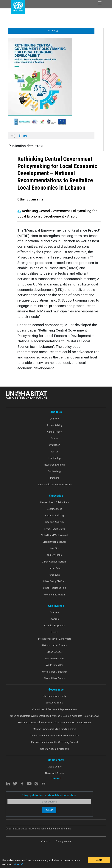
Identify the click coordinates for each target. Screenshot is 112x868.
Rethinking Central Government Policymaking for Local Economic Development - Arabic (57, 214)
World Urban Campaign (55, 672)
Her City (55, 548)
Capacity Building (55, 515)
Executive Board (55, 703)
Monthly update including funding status (55, 729)
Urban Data (55, 568)
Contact (45, 841)
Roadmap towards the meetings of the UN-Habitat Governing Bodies (55, 722)
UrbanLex (55, 575)
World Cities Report (55, 595)
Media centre (55, 767)
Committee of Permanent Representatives (55, 709)
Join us (55, 452)
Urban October (55, 652)
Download (52, 31)
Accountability (55, 425)
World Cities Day (55, 665)
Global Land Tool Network (55, 535)
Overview (55, 419)
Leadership (55, 458)
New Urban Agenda (55, 465)
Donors (55, 438)
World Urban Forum (55, 678)
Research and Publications (55, 502)
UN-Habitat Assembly (55, 696)
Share (19, 136)
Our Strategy (55, 471)
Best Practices (55, 509)
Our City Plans (55, 555)
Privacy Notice (63, 841)
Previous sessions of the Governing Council (55, 742)
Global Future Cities (55, 529)
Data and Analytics (55, 522)
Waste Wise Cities (55, 658)
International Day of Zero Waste (55, 639)
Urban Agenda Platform (55, 562)
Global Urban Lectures (55, 542)
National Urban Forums (55, 645)
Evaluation (55, 445)
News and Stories (55, 773)
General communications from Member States (55, 736)
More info (19, 864)
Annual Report (55, 432)
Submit (49, 810)
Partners (55, 478)
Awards (55, 619)
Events (55, 632)
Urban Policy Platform (55, 581)
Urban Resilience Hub (55, 588)
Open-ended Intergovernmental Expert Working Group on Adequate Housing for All (55, 716)
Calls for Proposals (55, 625)
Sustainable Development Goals (55, 485)
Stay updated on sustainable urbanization (49, 795)
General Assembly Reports (55, 749)
